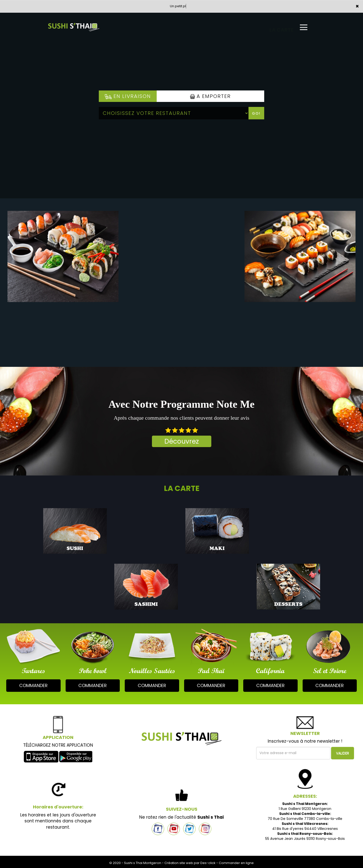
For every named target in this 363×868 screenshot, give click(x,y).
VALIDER (343, 753)
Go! (256, 113)
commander (33, 685)
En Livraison (128, 96)
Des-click (208, 863)
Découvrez (182, 441)
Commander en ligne (236, 863)
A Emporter (210, 96)
